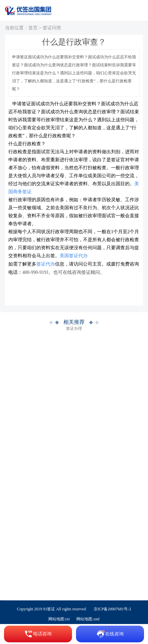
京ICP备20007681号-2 (112, 609)
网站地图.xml (88, 619)
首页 (33, 28)
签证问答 (52, 28)
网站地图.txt (59, 619)
